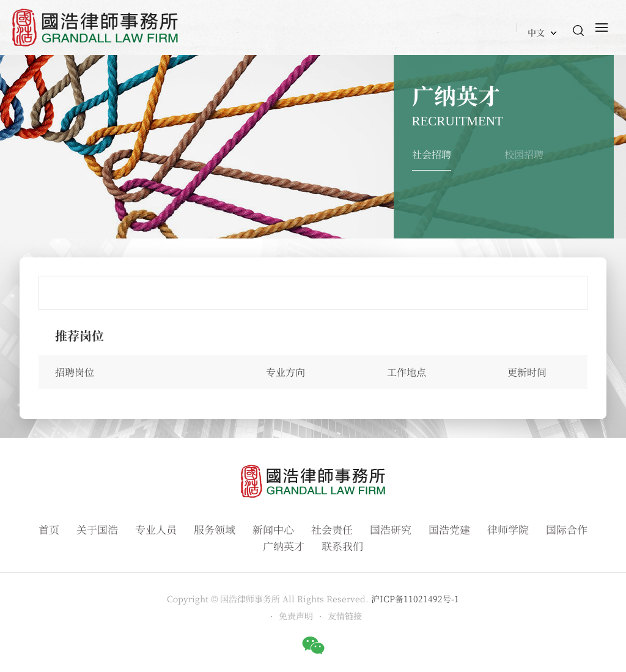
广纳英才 (284, 546)
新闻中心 (273, 529)
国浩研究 (391, 529)
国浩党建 (449, 529)
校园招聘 (524, 154)
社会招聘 (432, 154)
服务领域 (215, 529)
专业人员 (156, 529)
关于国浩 (97, 529)
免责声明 (296, 616)
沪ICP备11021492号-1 (415, 599)
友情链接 (345, 616)
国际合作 (567, 529)
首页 (49, 529)
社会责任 (332, 529)
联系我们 (342, 546)
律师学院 (508, 529)
